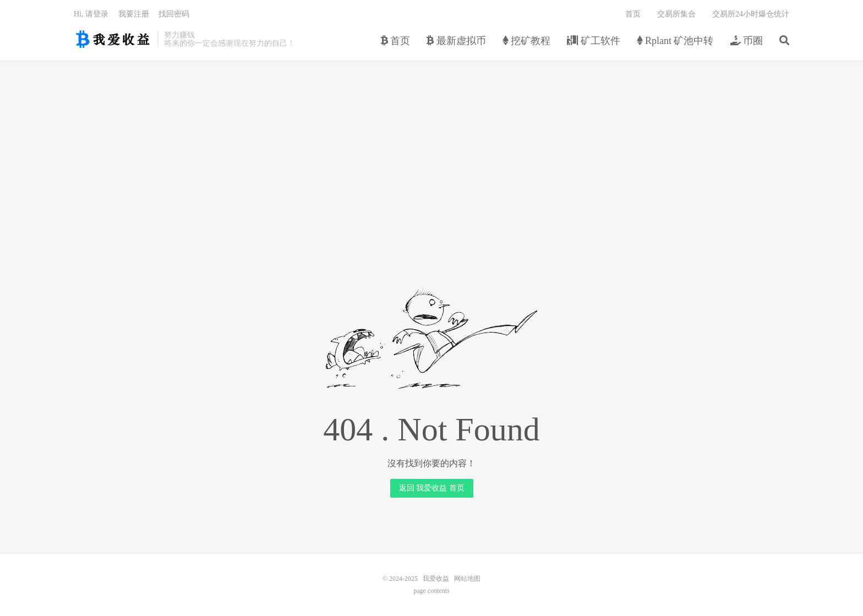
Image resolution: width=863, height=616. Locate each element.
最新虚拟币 (456, 41)
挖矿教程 (527, 41)
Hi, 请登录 (91, 14)
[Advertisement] (431, 146)
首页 (396, 41)
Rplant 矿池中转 (675, 41)
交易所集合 (676, 14)
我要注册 (134, 14)
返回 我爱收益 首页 (432, 488)
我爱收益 (113, 39)
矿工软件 (594, 41)
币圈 (747, 41)
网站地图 (467, 579)
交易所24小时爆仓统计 (751, 14)
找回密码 (174, 14)
